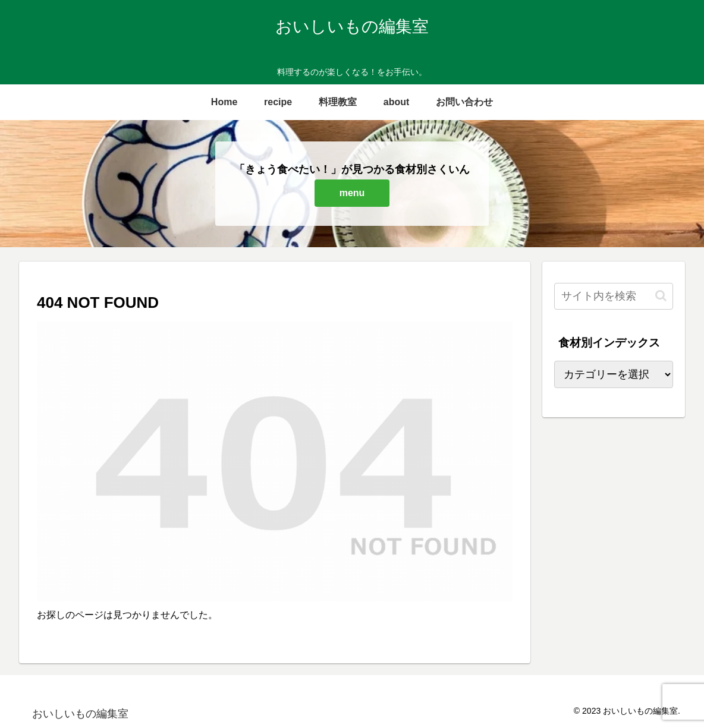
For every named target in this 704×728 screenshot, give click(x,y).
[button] (661, 296)
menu (352, 193)
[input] (614, 296)
